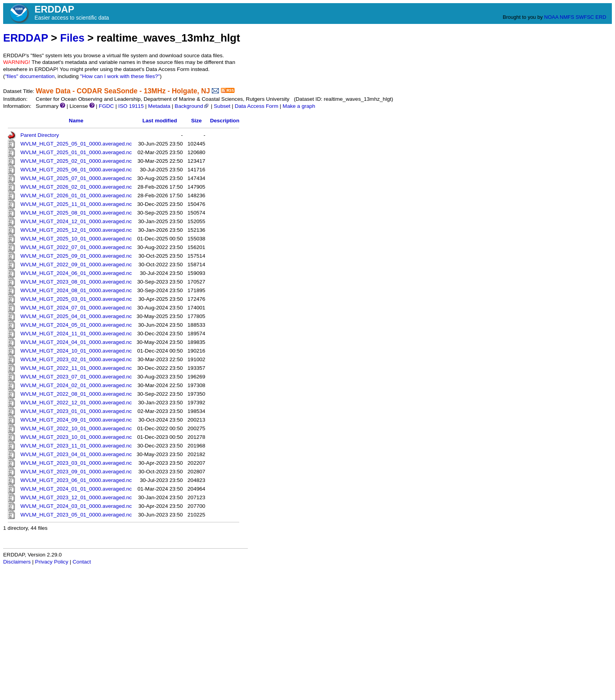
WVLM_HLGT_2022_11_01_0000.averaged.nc (76, 368)
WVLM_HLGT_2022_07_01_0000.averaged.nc (76, 247)
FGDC (106, 106)
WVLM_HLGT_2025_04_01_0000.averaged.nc (76, 316)
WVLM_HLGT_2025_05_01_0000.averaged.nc (76, 144)
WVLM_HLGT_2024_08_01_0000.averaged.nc (76, 290)
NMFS (567, 17)
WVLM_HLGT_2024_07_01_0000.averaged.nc (76, 308)
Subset (222, 106)
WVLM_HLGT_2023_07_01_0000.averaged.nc (76, 377)
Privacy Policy (52, 562)
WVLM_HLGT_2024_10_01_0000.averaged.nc (76, 351)
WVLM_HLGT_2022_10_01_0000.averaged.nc (76, 428)
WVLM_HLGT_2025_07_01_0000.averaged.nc (76, 178)
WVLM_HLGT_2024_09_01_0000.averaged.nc (76, 420)
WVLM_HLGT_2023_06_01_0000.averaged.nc (76, 480)
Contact (82, 562)
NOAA (551, 17)
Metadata (159, 106)
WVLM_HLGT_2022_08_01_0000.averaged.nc (76, 394)
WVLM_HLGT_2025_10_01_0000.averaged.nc (76, 239)
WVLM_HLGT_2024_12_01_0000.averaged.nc (76, 221)
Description (225, 121)
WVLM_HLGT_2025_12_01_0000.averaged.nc (76, 230)
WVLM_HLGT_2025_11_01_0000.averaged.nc (76, 204)
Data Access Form (256, 106)
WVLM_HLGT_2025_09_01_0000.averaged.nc (76, 256)
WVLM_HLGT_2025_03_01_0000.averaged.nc (76, 299)
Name (76, 121)
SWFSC (585, 17)
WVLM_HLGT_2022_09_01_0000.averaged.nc (76, 265)
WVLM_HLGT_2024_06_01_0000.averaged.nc (76, 273)
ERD (601, 17)
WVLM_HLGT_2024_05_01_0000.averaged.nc (76, 325)
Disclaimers (17, 562)
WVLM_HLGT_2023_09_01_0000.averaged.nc (76, 472)
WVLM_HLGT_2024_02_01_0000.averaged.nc (76, 385)
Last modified (160, 121)
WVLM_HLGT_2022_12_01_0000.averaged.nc (76, 403)
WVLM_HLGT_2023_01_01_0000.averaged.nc (76, 411)
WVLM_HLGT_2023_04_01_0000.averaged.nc (76, 454)
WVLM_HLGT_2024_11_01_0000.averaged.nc (76, 334)
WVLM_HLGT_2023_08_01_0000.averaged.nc (76, 282)
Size (196, 121)
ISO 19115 (131, 106)
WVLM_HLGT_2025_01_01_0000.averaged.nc (76, 152)
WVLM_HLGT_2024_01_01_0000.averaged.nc (76, 489)
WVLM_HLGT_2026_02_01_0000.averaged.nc (76, 187)
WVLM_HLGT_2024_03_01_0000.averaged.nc (76, 506)
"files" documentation (30, 76)
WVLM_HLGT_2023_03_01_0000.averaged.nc (76, 463)
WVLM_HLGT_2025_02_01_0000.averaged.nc (76, 161)
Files (72, 38)
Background (192, 106)
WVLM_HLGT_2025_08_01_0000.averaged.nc (76, 213)
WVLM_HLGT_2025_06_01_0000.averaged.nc (76, 170)
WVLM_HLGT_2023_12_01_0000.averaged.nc (76, 497)
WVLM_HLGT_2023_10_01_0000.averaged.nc (76, 437)
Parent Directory (40, 135)
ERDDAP (25, 38)
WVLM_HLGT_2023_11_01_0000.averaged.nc (76, 446)
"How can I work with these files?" (120, 76)
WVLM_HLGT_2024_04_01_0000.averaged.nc (76, 342)
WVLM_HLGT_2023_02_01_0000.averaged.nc (76, 359)
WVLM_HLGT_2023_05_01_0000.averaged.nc (76, 515)
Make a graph (299, 106)
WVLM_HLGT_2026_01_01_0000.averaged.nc (76, 195)
